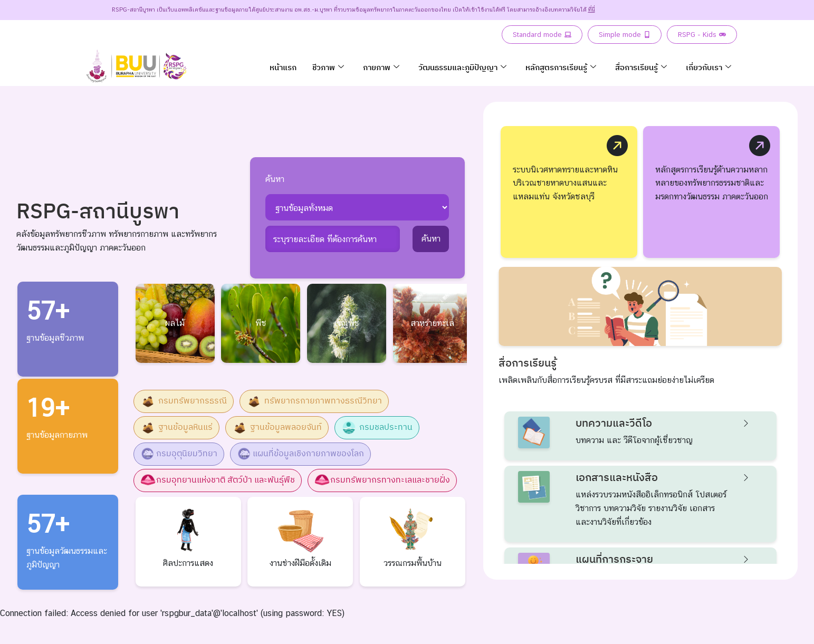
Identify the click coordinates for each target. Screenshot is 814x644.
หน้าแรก (283, 67)
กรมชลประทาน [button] (377, 428)
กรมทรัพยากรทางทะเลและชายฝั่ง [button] (382, 480)
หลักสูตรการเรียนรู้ (561, 67)
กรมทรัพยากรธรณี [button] (184, 401)
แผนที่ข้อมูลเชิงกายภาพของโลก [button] (300, 454)
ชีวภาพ (328, 67)
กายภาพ (381, 67)
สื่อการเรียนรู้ (641, 67)
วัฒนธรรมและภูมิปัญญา (462, 67)
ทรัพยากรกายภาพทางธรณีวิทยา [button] (314, 401)
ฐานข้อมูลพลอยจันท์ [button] (277, 428)
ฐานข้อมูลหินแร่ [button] (176, 428)
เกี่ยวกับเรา (708, 67)
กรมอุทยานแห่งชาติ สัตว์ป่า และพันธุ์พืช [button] (218, 480)
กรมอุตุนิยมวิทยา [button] (179, 454)
